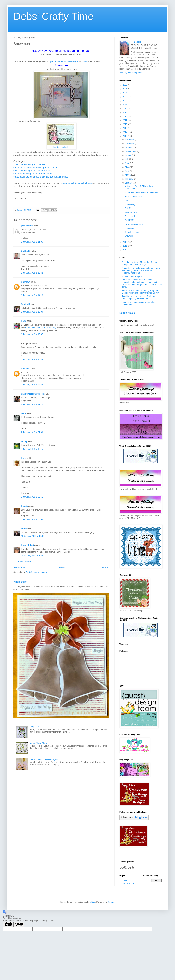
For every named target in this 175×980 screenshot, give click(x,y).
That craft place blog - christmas (29, 164)
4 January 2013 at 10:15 (32, 449)
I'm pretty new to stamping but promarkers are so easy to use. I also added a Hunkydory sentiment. (141, 271)
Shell (85, 61)
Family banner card (133, 197)
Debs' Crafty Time (53, 16)
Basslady (25, 251)
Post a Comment (25, 561)
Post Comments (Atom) (36, 572)
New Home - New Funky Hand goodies (142, 193)
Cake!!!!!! (129, 208)
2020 (125, 108)
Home (62, 567)
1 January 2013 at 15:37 (32, 334)
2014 (125, 132)
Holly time (34, 727)
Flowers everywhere (134, 224)
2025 (125, 89)
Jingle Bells (20, 582)
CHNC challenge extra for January (41, 328)
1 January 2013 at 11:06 (32, 242)
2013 (125, 136)
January (129, 183)
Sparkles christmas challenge (63, 61)
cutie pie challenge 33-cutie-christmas (32, 171)
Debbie (24, 506)
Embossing (129, 228)
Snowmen (129, 236)
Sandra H (25, 304)
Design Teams (128, 884)
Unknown (26, 282)
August (128, 155)
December (130, 139)
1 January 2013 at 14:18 (32, 295)
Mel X (24, 413)
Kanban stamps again (132, 276)
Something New (132, 232)
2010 (125, 250)
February (129, 179)
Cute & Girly (130, 204)
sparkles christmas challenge (77, 183)
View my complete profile (131, 73)
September (130, 151)
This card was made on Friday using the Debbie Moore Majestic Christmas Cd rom (141, 292)
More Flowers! (131, 212)
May (127, 167)
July (127, 159)
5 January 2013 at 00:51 (32, 497)
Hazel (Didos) (27, 545)
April (127, 171)
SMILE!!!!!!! (129, 220)
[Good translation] (8, 925)
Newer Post (20, 567)
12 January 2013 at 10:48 (32, 536)
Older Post (104, 567)
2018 (125, 116)
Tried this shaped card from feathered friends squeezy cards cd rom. (139, 297)
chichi (93, 902)
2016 (125, 124)
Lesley (24, 441)
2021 (125, 105)
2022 (125, 101)
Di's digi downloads (61, 147)
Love (127, 201)
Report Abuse (127, 313)
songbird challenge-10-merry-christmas (33, 174)
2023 (125, 97)
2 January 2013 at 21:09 (32, 432)
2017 (125, 120)
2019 (125, 113)
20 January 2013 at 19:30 (32, 556)
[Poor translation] (19, 925)
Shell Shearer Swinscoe (32, 394)
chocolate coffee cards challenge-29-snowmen (36, 167)
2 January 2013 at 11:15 (32, 404)
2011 (125, 246)
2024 (125, 93)
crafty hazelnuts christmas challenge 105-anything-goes (41, 177)
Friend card (130, 216)
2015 (125, 128)
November (130, 143)
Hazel (24, 321)
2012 (125, 242)
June (127, 163)
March (128, 175)
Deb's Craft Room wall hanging (44, 759)
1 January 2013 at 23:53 (32, 385)
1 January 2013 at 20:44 (32, 360)
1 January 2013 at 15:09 (32, 312)
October (129, 147)
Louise (24, 528)
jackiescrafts (27, 226)
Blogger (111, 902)
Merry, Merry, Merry (39, 743)
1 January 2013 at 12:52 (32, 273)
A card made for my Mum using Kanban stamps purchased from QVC (140, 263)
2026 (125, 85)
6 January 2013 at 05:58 (32, 519)
